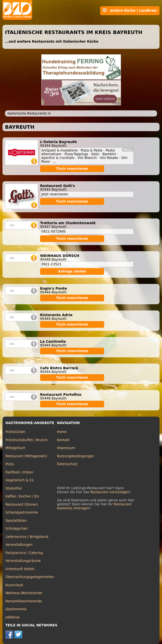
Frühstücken (15, 432)
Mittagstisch (15, 448)
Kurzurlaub (14, 585)
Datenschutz (67, 464)
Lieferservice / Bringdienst (27, 537)
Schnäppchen (17, 529)
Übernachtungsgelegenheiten (30, 577)
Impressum (66, 448)
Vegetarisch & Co (20, 480)
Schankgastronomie (22, 512)
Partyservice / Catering (24, 553)
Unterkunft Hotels (20, 569)
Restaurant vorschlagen (110, 492)
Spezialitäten (16, 521)
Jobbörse (13, 617)
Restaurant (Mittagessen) (26, 456)
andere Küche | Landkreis (130, 10)
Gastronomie (16, 609)
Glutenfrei (14, 488)
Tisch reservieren (72, 169)
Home (62, 432)
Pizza (10, 464)
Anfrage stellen (72, 271)
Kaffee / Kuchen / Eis (22, 496)
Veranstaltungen (19, 545)
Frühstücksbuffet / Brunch (27, 440)
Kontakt (63, 440)
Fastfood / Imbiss (19, 472)
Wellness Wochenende (24, 593)
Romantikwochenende (24, 601)
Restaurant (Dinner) (22, 505)
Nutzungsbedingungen (75, 456)
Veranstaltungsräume (23, 561)
